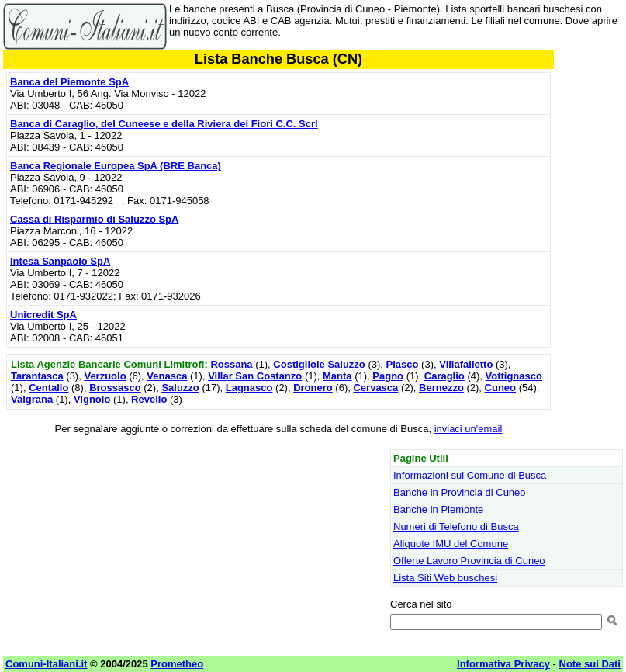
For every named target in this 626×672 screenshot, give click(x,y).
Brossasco (115, 388)
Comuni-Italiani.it (46, 664)
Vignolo (92, 399)
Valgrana (32, 399)
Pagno (388, 376)
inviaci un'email (469, 429)
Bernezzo (441, 388)
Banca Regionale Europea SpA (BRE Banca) (116, 166)
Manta (337, 376)
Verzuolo (105, 376)
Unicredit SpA (43, 315)
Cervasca (375, 388)
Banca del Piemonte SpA (69, 82)
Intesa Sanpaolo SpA (60, 261)
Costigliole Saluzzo (319, 364)
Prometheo (177, 664)
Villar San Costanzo (255, 376)
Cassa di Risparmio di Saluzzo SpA (94, 219)
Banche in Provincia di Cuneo (460, 492)
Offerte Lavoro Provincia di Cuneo (469, 561)
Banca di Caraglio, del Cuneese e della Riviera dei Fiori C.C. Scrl (164, 124)
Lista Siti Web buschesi (445, 578)
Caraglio (444, 376)
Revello (149, 399)
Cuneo (500, 388)
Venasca (167, 376)
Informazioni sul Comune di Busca (470, 475)
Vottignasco (514, 376)
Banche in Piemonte (438, 509)
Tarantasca (37, 376)
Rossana (231, 364)
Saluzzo (180, 388)
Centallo (48, 388)
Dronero (313, 388)
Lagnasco (249, 388)
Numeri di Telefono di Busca (456, 527)
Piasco (403, 364)
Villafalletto (466, 364)
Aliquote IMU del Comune (451, 544)
